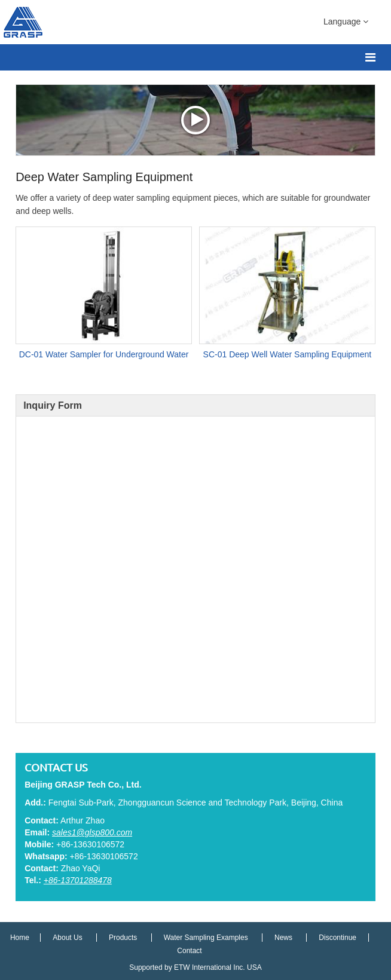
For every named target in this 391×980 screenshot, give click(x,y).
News (284, 938)
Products (124, 938)
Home (21, 938)
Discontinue (337, 938)
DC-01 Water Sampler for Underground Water (104, 354)
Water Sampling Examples (206, 938)
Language (346, 21)
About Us (68, 938)
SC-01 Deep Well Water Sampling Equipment (288, 354)
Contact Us (56, 767)
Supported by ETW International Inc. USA (195, 967)
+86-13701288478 (78, 880)
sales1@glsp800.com (92, 832)
